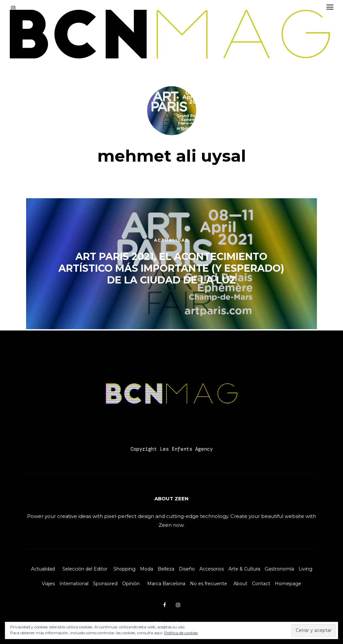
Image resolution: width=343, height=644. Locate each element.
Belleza (166, 569)
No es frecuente (209, 584)
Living (305, 569)
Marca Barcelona (166, 584)
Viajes (48, 584)
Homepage (288, 584)
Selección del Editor (85, 569)
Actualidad (43, 569)
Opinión (131, 584)
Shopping (125, 569)
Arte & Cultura (244, 569)
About (240, 584)
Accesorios (212, 569)
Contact (261, 584)
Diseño (187, 569)
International (74, 584)
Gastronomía (279, 569)
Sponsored (105, 584)
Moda (147, 569)
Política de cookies (181, 633)
